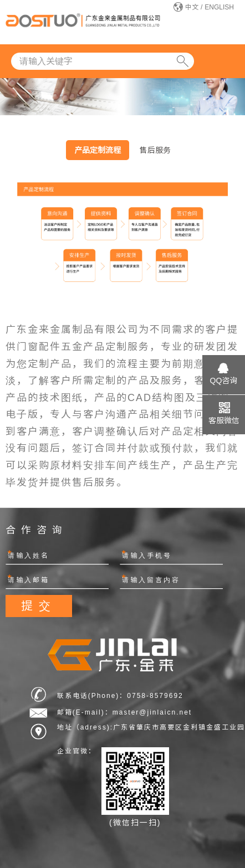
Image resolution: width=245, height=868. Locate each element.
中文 (192, 7)
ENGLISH (219, 7)
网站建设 (215, 741)
